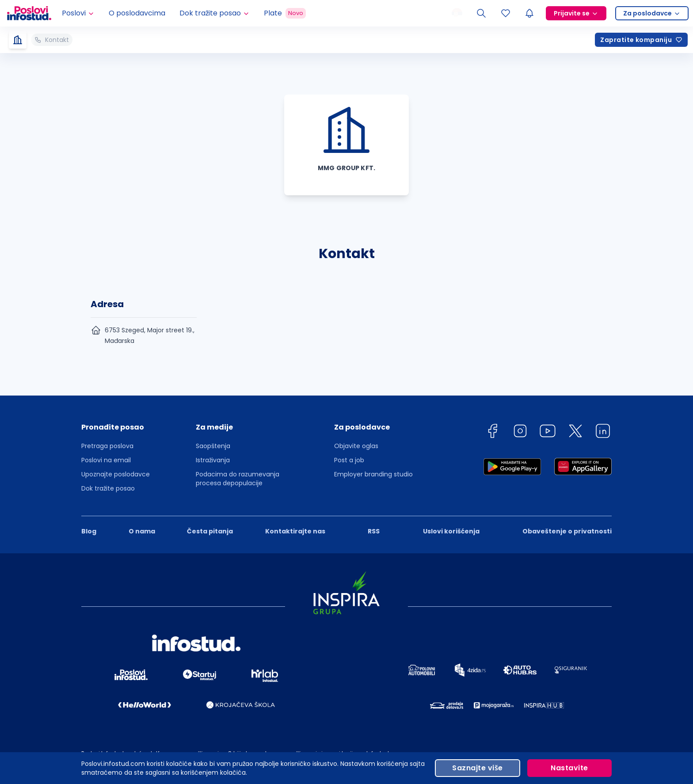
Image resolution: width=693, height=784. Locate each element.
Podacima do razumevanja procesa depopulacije (238, 479)
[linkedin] (603, 432)
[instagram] (520, 432)
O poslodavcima (137, 13)
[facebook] (492, 432)
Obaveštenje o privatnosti (567, 531)
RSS (374, 531)
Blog (89, 531)
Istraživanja (213, 460)
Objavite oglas (356, 446)
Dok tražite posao (108, 488)
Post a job (349, 460)
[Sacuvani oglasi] (506, 13)
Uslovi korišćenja (451, 531)
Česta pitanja (210, 531)
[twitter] (575, 432)
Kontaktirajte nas (295, 531)
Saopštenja (213, 446)
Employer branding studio (373, 474)
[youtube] (548, 432)
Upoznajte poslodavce (116, 474)
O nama (142, 531)
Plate (285, 13)
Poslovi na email (106, 460)
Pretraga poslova (107, 446)
